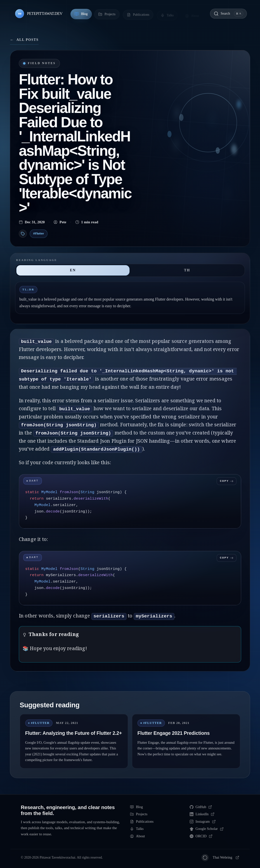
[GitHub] (215, 807)
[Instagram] (215, 822)
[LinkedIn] (215, 814)
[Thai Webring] (220, 858)
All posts (24, 40)
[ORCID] (215, 836)
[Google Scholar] (215, 829)
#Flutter (39, 233)
